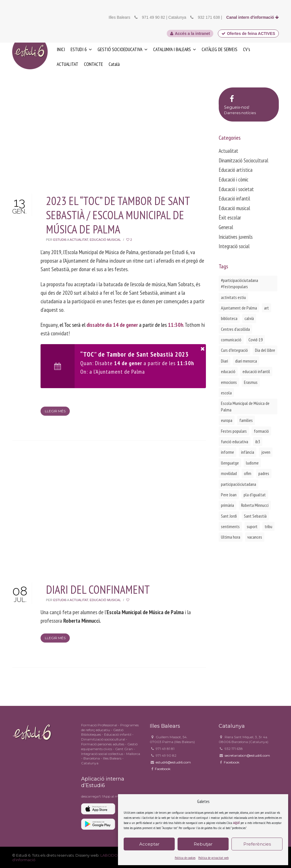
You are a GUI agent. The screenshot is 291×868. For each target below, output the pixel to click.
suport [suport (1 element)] (252, 526)
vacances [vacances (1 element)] (255, 537)
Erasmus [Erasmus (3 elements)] (251, 382)
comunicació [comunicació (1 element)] (231, 340)
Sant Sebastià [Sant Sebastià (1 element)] (255, 516)
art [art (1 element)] (266, 308)
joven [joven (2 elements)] (266, 452)
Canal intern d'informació (253, 17)
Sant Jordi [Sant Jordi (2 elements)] (229, 516)
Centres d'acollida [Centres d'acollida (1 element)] (235, 329)
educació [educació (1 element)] (228, 371)
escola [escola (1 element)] (226, 393)
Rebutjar (203, 844)
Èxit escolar (230, 217)
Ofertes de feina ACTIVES (248, 34)
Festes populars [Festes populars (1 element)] (234, 431)
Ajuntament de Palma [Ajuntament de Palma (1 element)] (239, 308)
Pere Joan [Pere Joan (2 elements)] (229, 495)
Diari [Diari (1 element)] (224, 361)
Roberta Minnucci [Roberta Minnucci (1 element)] (255, 505)
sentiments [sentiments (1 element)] (230, 526)
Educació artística (236, 170)
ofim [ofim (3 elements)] (248, 473)
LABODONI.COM (116, 855)
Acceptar (149, 844)
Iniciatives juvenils (236, 237)
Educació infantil (234, 198)
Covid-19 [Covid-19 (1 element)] (256, 340)
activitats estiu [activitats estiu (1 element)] (233, 297)
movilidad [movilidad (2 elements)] (229, 473)
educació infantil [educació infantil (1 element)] (256, 371)
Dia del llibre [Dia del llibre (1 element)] (265, 350)
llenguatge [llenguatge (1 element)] (230, 463)
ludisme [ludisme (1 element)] (252, 463)
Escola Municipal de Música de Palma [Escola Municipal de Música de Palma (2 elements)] (245, 406)
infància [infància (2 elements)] (248, 452)
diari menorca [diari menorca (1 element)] (246, 361)
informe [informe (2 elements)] (227, 452)
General (226, 227)
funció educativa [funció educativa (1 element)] (235, 442)
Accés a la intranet (190, 34)
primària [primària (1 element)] (227, 505)
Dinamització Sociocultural (243, 160)
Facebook (163, 769)
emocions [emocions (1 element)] (229, 382)
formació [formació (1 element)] (261, 431)
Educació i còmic (234, 179)
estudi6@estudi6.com (173, 762)
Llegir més (55, 411)
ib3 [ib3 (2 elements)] (258, 442)
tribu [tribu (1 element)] (268, 526)
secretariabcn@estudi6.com (247, 755)
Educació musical (105, 240)
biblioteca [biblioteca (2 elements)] (229, 318)
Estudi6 (60, 240)
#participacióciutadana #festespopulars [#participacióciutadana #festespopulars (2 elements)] (240, 283)
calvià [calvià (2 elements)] (249, 318)
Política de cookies (185, 858)
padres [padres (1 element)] (264, 473)
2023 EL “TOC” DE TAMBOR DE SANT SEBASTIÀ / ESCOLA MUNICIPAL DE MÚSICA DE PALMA (118, 215)
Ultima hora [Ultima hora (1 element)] (231, 537)
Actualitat (79, 240)
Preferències (257, 844)
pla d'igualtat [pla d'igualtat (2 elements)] (255, 495)
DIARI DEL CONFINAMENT (98, 589)
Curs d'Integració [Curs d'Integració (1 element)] (234, 350)
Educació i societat (236, 189)
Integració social (234, 246)
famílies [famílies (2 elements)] (246, 420)
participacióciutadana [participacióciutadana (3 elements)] (239, 484)
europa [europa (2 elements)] (227, 420)
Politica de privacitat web (213, 858)
